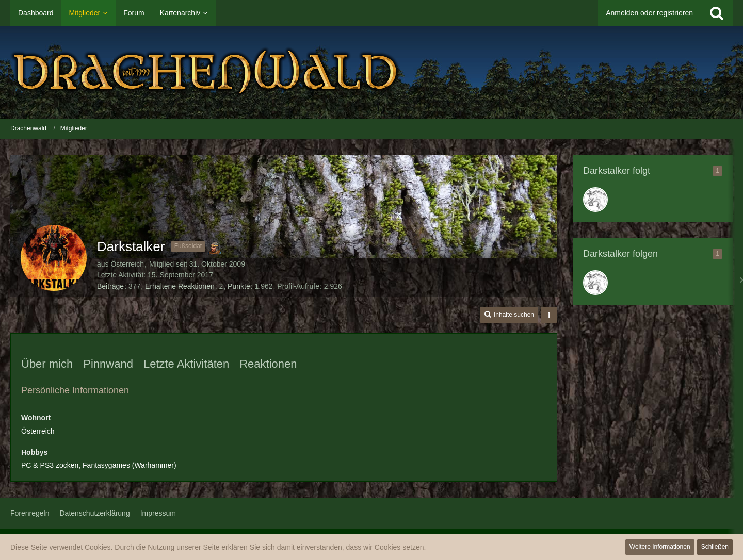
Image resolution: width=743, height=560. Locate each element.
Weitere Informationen (660, 547)
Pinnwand (108, 364)
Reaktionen (268, 364)
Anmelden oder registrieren (649, 13)
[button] (509, 315)
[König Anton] (595, 200)
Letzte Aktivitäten (186, 364)
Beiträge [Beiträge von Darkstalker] (110, 286)
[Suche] (717, 13)
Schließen (715, 547)
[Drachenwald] (372, 72)
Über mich (47, 364)
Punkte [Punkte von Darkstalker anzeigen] (239, 286)
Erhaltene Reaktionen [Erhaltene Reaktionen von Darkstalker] (180, 286)
